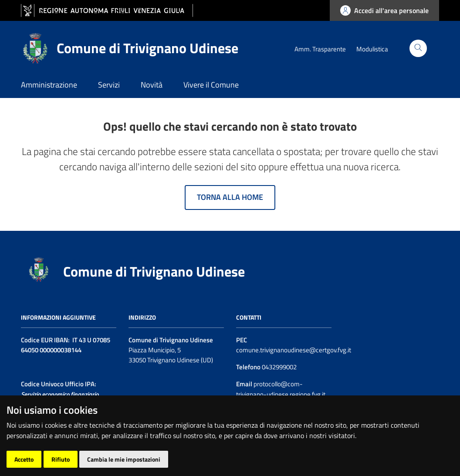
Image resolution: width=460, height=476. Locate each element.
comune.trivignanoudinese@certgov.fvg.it (294, 350)
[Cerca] (418, 48)
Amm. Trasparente (320, 49)
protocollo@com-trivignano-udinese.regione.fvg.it (281, 389)
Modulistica (372, 49)
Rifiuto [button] (61, 459)
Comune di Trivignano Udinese (154, 271)
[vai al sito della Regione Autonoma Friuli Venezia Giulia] (107, 11)
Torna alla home (230, 197)
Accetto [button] (24, 459)
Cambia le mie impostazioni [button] (124, 459)
